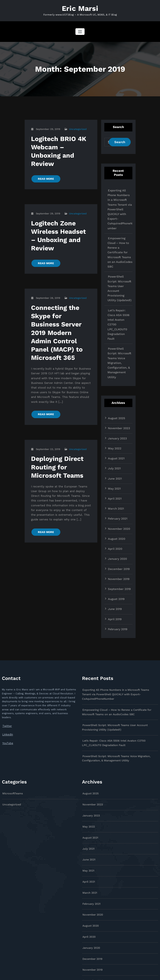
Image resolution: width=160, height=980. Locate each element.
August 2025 (116, 370)
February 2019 (117, 570)
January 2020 (116, 503)
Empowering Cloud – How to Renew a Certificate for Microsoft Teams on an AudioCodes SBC (120, 241)
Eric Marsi (80, 8)
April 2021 (114, 446)
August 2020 (116, 484)
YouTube (7, 683)
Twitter (6, 667)
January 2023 (116, 389)
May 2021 (114, 437)
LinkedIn (7, 675)
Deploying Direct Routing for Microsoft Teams (55, 431)
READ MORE (45, 167)
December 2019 (118, 513)
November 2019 (118, 523)
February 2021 (117, 465)
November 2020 (118, 475)
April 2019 (114, 561)
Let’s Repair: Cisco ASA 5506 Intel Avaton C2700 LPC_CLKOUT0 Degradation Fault (119, 294)
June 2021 (114, 427)
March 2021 (115, 456)
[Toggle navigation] (80, 31)
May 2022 (114, 398)
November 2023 (118, 379)
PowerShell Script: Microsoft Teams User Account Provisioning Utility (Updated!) (120, 268)
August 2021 (115, 408)
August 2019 (115, 542)
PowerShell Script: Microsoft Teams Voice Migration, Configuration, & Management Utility (120, 320)
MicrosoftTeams (12, 725)
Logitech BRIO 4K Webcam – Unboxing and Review (60, 145)
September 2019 (118, 532)
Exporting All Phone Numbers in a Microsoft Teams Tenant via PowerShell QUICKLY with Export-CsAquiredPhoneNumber (119, 206)
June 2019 (114, 551)
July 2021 (114, 417)
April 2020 (115, 494)
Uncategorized (78, 128)
